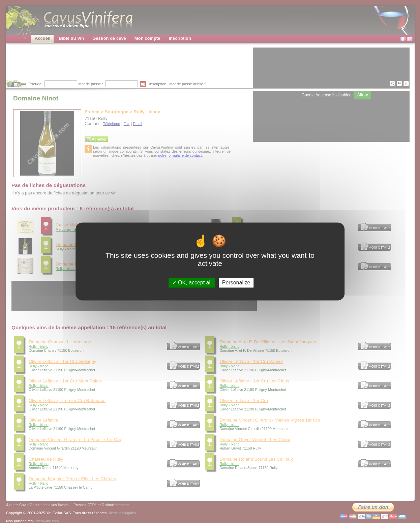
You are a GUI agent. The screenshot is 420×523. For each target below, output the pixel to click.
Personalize (236, 283)
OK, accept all (192, 283)
